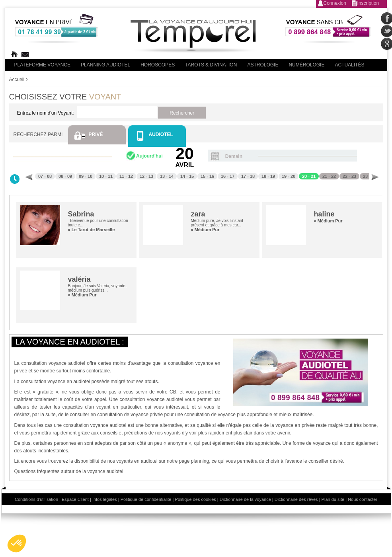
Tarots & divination (211, 65)
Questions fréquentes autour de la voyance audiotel (69, 471)
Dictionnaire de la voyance (245, 499)
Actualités (349, 65)
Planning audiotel (105, 65)
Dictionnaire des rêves (296, 499)
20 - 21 (309, 176)
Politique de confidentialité (146, 499)
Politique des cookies (195, 499)
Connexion (335, 3)
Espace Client (75, 499)
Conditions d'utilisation (36, 499)
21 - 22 (329, 176)
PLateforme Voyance (43, 65)
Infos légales (105, 499)
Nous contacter (363, 499)
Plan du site (333, 499)
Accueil (17, 80)
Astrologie (263, 65)
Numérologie (306, 65)
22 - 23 (349, 176)
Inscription (368, 3)
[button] (17, 543)
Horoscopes (158, 65)
